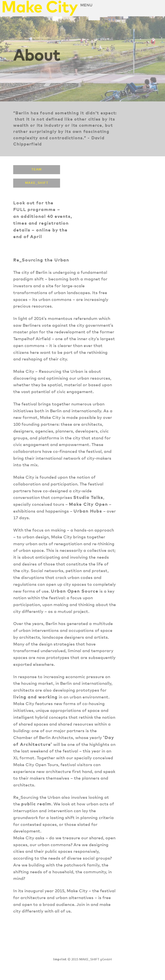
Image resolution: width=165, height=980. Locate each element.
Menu (86, 5)
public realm (36, 804)
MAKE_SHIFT (37, 183)
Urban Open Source (75, 591)
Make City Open (88, 505)
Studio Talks (88, 498)
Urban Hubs (88, 511)
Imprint (60, 959)
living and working (35, 697)
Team (37, 170)
